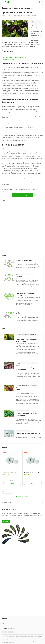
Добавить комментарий (23, 497)
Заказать (12, 483)
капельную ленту (26, 116)
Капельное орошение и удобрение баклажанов (14, 57)
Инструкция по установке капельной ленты (28, 434)
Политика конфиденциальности (8, 640)
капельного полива (19, 188)
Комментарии (7, 492)
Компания (4, 619)
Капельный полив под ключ (24, 261)
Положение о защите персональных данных (33, 641)
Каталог (4, 621)
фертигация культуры (11, 178)
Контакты (6, 521)
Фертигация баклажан (8, 59)
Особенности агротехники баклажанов (12, 55)
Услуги (3, 623)
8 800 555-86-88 (7, 626)
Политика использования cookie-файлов (10, 641)
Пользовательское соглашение (8, 642)
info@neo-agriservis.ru (9, 628)
